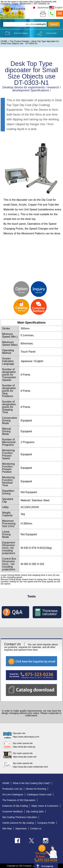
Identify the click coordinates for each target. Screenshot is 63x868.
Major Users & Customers (45, 806)
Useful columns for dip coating (18, 823)
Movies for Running (36, 789)
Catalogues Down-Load (39, 794)
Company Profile (46, 823)
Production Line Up (12, 789)
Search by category (21, 33)
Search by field (51, 33)
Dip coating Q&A (35, 811)
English (56, 8)
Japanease (40, 8)
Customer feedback (13, 811)
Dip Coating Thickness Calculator (20, 817)
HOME (4, 41)
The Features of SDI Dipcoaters (19, 800)
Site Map (7, 828)
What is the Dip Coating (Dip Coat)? (32, 783)
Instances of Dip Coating (15, 806)
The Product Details (19, 41)
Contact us (36, 828)
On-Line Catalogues (13, 794)
